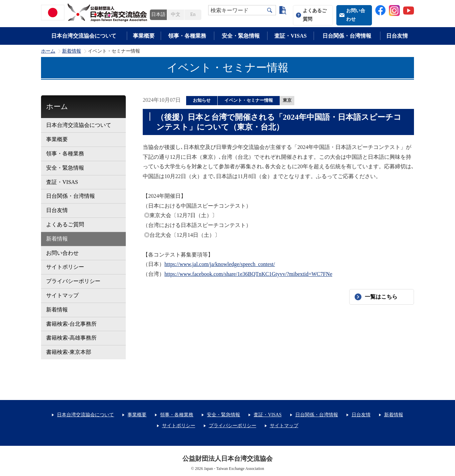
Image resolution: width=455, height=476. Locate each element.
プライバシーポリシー (73, 281)
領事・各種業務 (187, 36)
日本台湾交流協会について (84, 36)
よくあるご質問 (315, 15)
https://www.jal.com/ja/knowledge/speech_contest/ (220, 264)
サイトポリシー (65, 267)
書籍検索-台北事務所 (71, 324)
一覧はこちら (381, 297)
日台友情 (397, 36)
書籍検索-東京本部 (69, 352)
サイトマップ (62, 295)
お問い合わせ (356, 15)
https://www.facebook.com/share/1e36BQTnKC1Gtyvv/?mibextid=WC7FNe (248, 274)
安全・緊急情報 (241, 36)
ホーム (48, 51)
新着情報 (72, 51)
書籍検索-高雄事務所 (71, 338)
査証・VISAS (290, 36)
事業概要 (144, 36)
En (193, 14)
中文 (176, 14)
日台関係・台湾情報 (347, 36)
